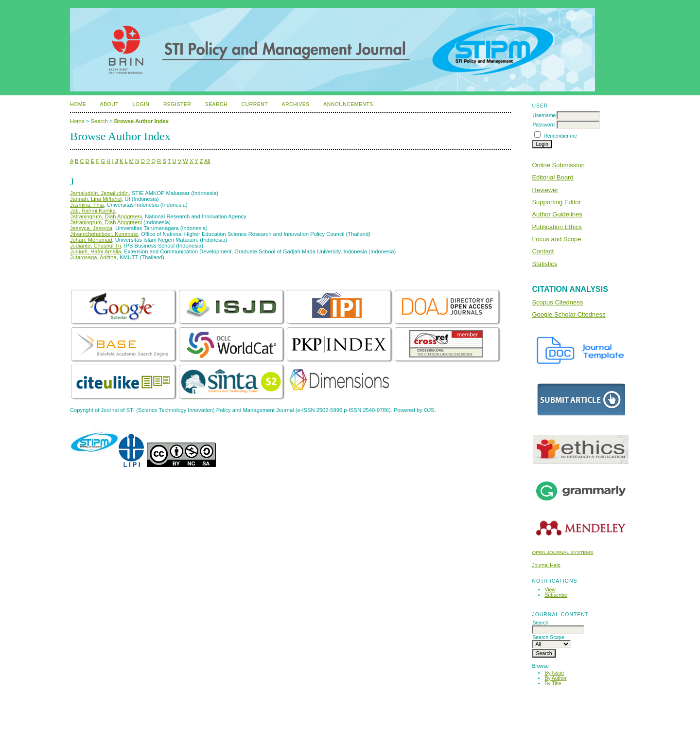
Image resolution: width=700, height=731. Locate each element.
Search (216, 104)
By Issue (554, 673)
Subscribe (556, 595)
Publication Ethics (557, 227)
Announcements (348, 104)
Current (255, 104)
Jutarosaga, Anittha (93, 257)
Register (177, 104)
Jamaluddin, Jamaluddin (99, 193)
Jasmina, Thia (87, 205)
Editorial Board (552, 177)
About (109, 104)
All (207, 161)
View (550, 590)
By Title (553, 684)
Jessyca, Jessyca (91, 228)
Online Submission (558, 165)
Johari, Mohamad (91, 240)
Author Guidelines (557, 214)
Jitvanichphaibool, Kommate (104, 234)
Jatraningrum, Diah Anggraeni (106, 216)
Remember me (560, 136)
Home (78, 104)
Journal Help (546, 565)
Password (543, 125)
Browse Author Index (141, 121)
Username (544, 116)
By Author (555, 678)
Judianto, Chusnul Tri (96, 246)
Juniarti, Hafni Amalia (96, 251)
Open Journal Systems (562, 552)
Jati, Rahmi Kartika (93, 211)
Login (141, 104)
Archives (295, 104)
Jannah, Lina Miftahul (96, 199)
